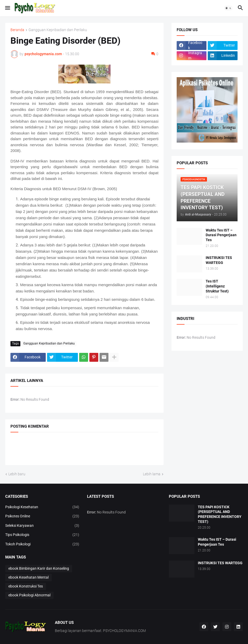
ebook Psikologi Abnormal (29, 595)
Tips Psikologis (42, 535)
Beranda (17, 30)
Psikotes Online (42, 516)
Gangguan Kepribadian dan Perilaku (58, 30)
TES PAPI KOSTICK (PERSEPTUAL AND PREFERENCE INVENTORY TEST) (220, 514)
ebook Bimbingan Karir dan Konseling (39, 568)
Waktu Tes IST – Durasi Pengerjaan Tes (221, 235)
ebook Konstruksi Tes (26, 586)
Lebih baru (17, 474)
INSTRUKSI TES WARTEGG (219, 260)
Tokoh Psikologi (42, 544)
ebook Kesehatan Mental (28, 577)
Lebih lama (152, 474)
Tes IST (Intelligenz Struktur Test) (217, 286)
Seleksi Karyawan (42, 526)
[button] (7, 8)
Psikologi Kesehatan (42, 507)
